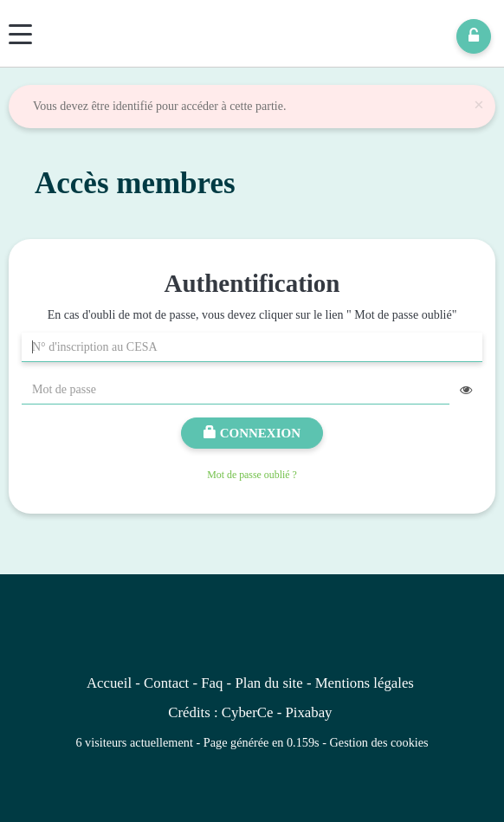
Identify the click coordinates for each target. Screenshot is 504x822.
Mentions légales (365, 683)
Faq (212, 683)
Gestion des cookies (379, 742)
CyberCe (248, 712)
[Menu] (20, 34)
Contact (166, 683)
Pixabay (308, 712)
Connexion (252, 433)
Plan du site (268, 683)
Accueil (109, 683)
